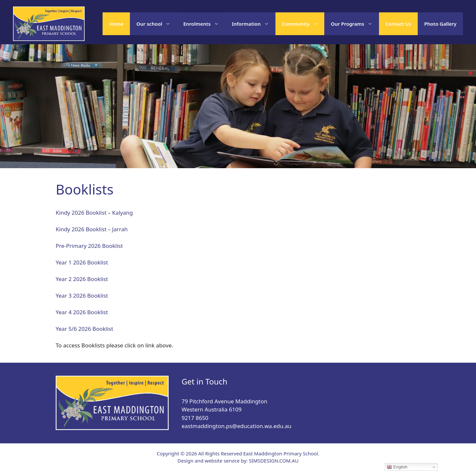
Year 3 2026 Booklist (82, 296)
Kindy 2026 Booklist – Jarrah (92, 229)
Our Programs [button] (355, 24)
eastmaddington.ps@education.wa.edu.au (237, 426)
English (397, 467)
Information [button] (254, 24)
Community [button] (303, 24)
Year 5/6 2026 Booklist (84, 329)
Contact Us (398, 24)
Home (116, 24)
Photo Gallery (440, 24)
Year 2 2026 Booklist (82, 279)
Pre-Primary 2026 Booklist (89, 246)
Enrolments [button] (204, 24)
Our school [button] (157, 24)
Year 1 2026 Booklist (82, 262)
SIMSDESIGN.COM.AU (273, 461)
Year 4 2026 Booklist (82, 312)
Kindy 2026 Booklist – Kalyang (94, 213)
